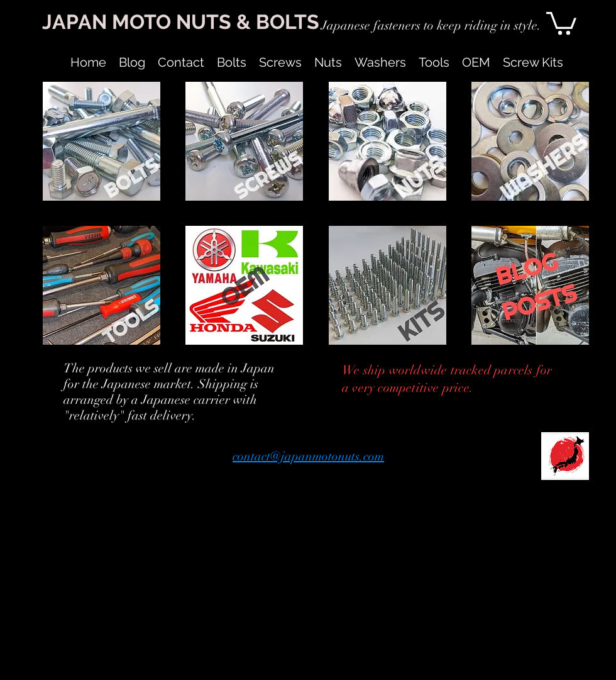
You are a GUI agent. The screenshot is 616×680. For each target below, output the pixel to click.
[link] (561, 22)
